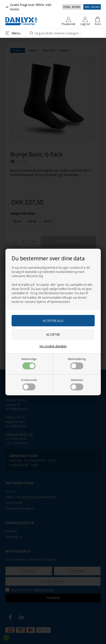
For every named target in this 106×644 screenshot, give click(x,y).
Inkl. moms (92, 7)
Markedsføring (77, 363)
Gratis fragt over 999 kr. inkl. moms (29, 7)
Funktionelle (29, 384)
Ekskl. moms (72, 7)
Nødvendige (29, 363)
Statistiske (77, 384)
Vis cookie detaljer (53, 346)
